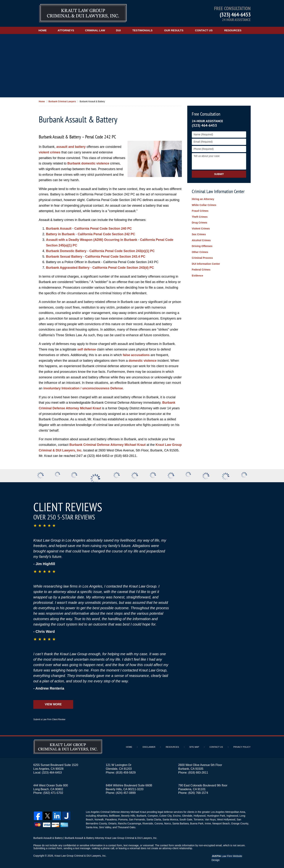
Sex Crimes (199, 234)
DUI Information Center (206, 263)
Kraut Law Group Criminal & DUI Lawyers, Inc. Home (83, 13)
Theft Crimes (200, 216)
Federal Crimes (201, 268)
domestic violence (143, 360)
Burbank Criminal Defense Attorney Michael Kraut (108, 444)
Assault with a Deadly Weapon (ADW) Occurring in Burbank (92, 240)
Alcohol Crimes (201, 240)
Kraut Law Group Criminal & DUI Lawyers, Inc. (81, 855)
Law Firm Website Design (231, 855)
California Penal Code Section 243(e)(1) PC (123, 251)
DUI (121, 30)
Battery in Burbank (61, 234)
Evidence (197, 274)
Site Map (195, 746)
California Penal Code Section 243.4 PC (116, 256)
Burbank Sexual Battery (64, 256)
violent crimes (50, 152)
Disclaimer (150, 746)
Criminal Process (202, 257)
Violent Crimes (201, 228)
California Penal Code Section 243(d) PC (124, 267)
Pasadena (111, 819)
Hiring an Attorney (203, 199)
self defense (87, 349)
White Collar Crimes (204, 205)
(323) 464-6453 (235, 14)
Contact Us (206, 30)
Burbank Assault (59, 229)
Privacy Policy (242, 746)
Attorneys (67, 30)
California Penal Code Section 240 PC (104, 229)
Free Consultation (206, 114)
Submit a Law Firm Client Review (49, 719)
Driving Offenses (202, 245)
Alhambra (102, 815)
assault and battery (71, 147)
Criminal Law (97, 30)
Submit (219, 174)
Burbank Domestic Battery (66, 251)
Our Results (176, 30)
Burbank (141, 815)
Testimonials (145, 30)
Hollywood (199, 815)
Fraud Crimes (200, 211)
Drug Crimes (199, 222)
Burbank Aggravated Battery (68, 267)
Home (43, 30)
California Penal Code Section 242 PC (107, 234)
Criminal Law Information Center (218, 191)
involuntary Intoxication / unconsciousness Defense (84, 388)
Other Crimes (200, 251)
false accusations (136, 354)
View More (53, 704)
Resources (235, 30)
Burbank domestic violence (89, 163)
